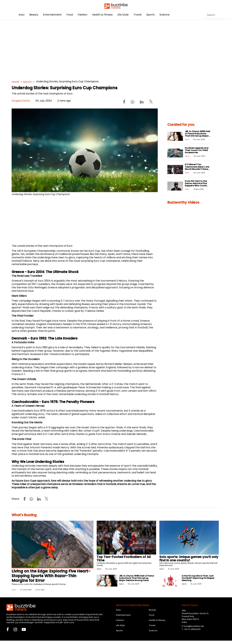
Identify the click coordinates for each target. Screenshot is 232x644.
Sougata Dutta (21, 101)
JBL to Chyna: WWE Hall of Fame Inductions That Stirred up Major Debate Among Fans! (197, 135)
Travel (137, 15)
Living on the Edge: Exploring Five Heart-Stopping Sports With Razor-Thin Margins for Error (51, 576)
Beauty (34, 15)
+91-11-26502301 (192, 629)
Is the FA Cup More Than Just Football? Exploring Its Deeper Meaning (198, 578)
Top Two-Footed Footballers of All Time (124, 559)
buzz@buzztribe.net (194, 626)
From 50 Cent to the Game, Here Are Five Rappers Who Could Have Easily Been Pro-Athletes (197, 186)
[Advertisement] (108, 48)
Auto (22, 15)
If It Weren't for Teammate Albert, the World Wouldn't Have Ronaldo (197, 168)
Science (164, 15)
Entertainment (52, 15)
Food (70, 15)
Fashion (82, 15)
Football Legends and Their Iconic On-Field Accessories (197, 150)
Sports (150, 15)
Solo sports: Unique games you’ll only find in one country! (189, 559)
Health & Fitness (102, 15)
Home (15, 82)
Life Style (123, 15)
